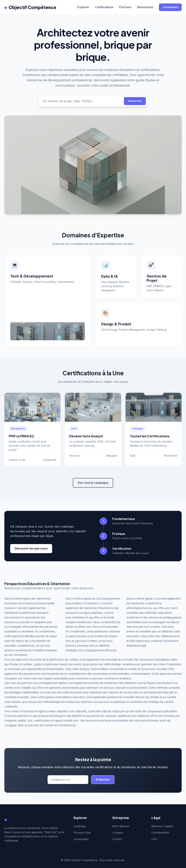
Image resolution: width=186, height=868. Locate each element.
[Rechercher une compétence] (81, 101)
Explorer (83, 7)
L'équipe (118, 833)
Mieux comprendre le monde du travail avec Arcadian (134, 669)
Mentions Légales (162, 826)
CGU (154, 839)
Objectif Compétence (30, 7)
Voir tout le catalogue (93, 483)
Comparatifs (81, 839)
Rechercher (135, 101)
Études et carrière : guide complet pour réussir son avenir (46, 664)
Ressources (145, 7)
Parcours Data (82, 833)
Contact (117, 839)
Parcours (125, 7)
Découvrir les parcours (31, 548)
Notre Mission (121, 826)
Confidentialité (160, 833)
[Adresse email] (68, 780)
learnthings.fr (57, 716)
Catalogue (80, 826)
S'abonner (103, 780)
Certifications (104, 7)
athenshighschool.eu (139, 608)
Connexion (170, 7)
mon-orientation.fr (77, 617)
